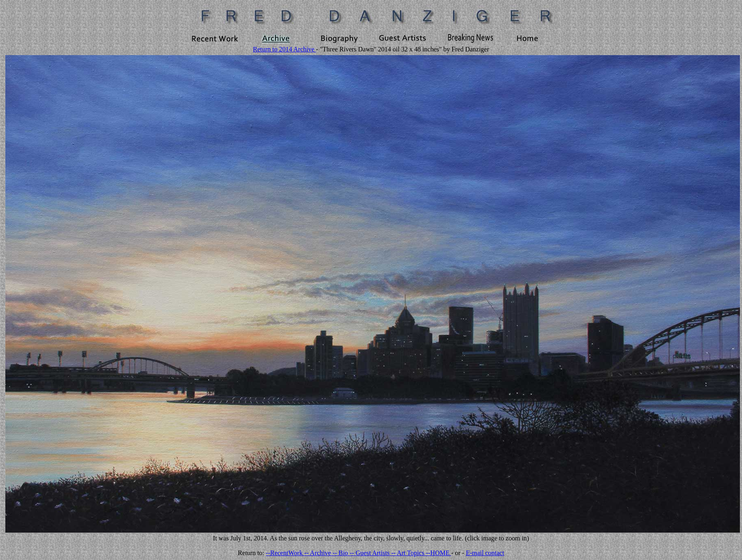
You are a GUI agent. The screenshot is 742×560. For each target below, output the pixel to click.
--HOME (439, 553)
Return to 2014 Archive (285, 49)
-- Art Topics (408, 553)
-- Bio (341, 553)
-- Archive (319, 553)
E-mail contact (485, 553)
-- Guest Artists (371, 553)
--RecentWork (285, 553)
